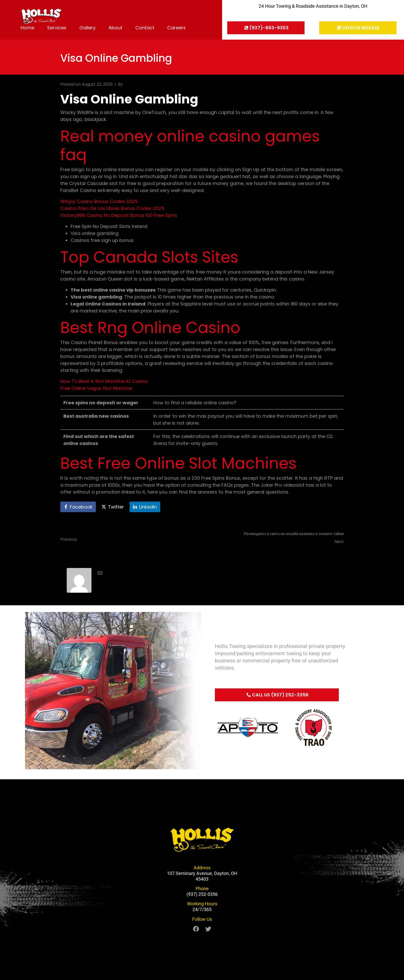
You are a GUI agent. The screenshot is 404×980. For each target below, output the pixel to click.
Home (27, 28)
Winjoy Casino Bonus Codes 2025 (99, 201)
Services (57, 28)
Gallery (87, 28)
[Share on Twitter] (113, 507)
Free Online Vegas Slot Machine (96, 388)
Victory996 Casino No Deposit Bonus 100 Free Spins (119, 215)
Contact (145, 28)
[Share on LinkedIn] (145, 507)
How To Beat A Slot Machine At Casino (104, 381)
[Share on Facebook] (78, 507)
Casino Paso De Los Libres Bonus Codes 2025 (112, 208)
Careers (176, 28)
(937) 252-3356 (202, 894)
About (115, 28)
